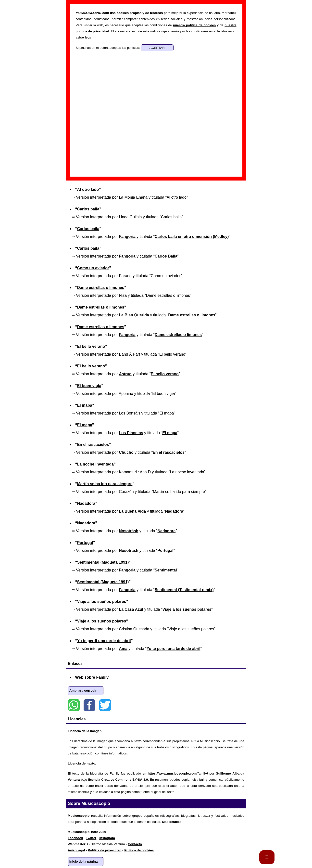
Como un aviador (93, 268)
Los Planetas (131, 433)
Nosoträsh (129, 531)
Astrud (125, 374)
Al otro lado (88, 189)
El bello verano (91, 346)
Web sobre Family (92, 677)
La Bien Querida (134, 315)
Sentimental (166, 570)
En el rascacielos (93, 445)
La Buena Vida (132, 511)
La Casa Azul (131, 609)
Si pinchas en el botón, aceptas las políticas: (108, 48)
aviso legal (84, 37)
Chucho (126, 452)
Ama (123, 649)
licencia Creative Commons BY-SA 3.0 (118, 780)
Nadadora (86, 503)
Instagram (107, 838)
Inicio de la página (84, 862)
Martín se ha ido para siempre (105, 484)
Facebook (89, 705)
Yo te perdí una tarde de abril (104, 641)
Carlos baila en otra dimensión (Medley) (192, 237)
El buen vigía (89, 386)
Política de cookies (139, 850)
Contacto (135, 844)
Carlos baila (88, 209)
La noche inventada (95, 464)
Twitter (105, 705)
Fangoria (127, 237)
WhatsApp (74, 705)
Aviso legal (76, 850)
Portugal (85, 543)
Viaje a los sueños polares (102, 602)
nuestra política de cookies (194, 25)
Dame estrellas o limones (101, 288)
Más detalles (172, 822)
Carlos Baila (166, 256)
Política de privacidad (105, 850)
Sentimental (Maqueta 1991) (103, 562)
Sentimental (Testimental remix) (184, 590)
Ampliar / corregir (83, 691)
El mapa (85, 405)
